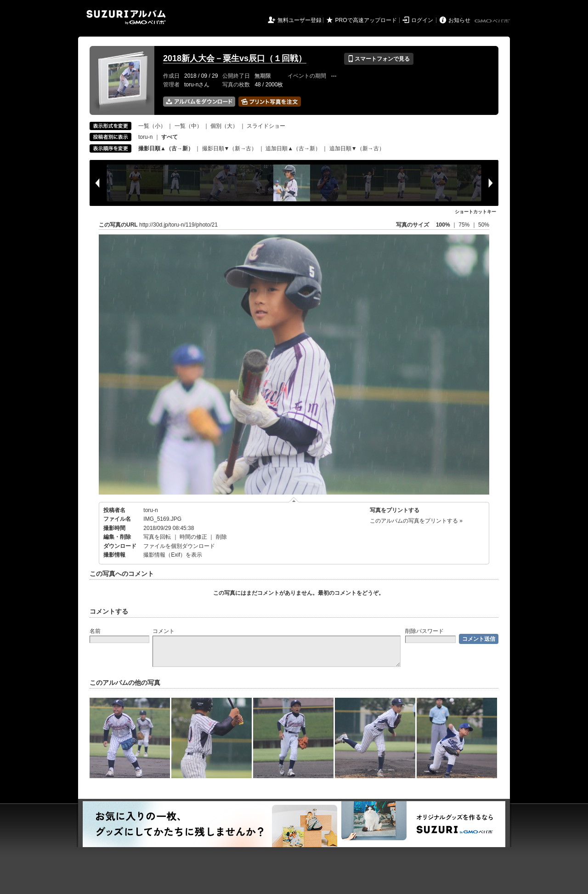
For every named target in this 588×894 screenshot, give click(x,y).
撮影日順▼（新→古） (230, 148)
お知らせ (459, 20)
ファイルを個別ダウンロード (179, 546)
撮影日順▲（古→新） (166, 148)
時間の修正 (193, 537)
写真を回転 (157, 537)
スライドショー (266, 126)
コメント (164, 631)
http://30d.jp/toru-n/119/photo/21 (178, 225)
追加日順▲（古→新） (293, 148)
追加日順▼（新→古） (357, 148)
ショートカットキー (475, 212)
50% (484, 225)
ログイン (422, 20)
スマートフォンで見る (379, 59)
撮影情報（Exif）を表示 (173, 555)
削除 (221, 537)
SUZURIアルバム (126, 17)
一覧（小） (152, 126)
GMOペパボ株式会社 (493, 21)
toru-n (145, 137)
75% (465, 225)
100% (443, 225)
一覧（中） (188, 126)
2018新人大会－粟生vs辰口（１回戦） (235, 58)
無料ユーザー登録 (300, 20)
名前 (95, 631)
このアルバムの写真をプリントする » (416, 521)
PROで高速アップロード (366, 20)
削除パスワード (424, 631)
